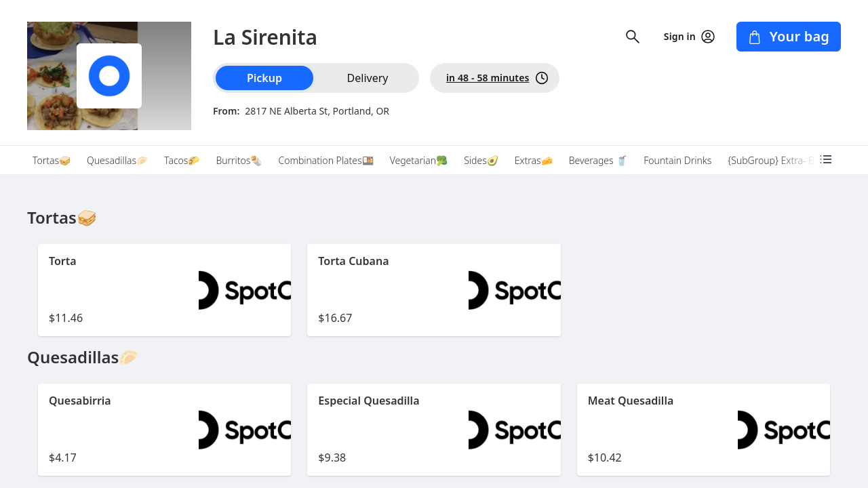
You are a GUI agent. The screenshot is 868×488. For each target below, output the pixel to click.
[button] (164, 290)
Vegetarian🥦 (419, 160)
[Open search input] (633, 37)
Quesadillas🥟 (117, 160)
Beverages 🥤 (598, 160)
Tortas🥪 (52, 160)
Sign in (689, 37)
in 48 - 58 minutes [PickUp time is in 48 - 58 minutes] (497, 78)
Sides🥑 (481, 160)
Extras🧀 (534, 160)
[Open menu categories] (826, 159)
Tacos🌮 (182, 160)
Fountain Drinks (677, 160)
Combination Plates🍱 (325, 160)
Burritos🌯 (239, 160)
